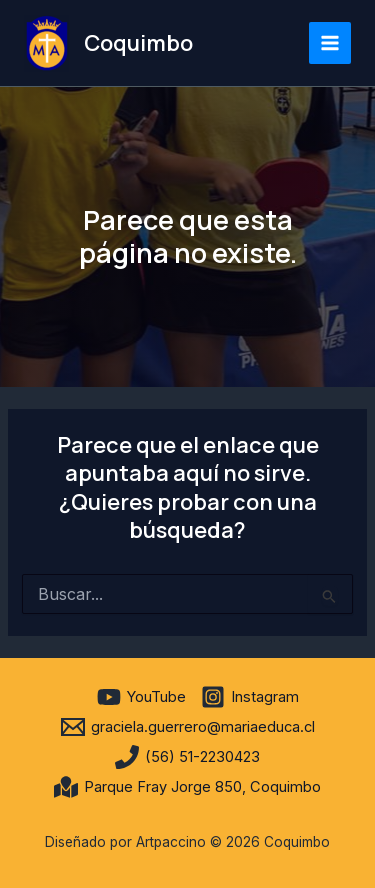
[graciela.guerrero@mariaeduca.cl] (188, 727)
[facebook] (79, 697)
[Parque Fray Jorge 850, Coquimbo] (187, 787)
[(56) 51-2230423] (187, 757)
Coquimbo (138, 43)
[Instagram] (250, 697)
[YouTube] (141, 697)
